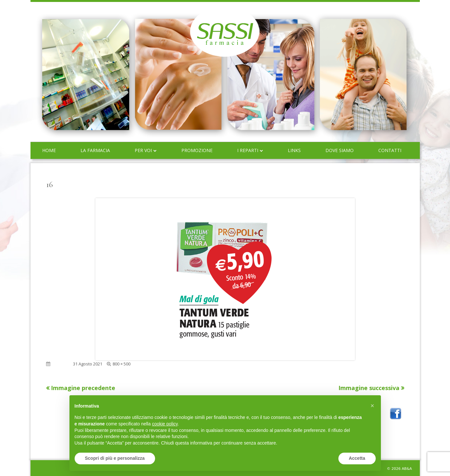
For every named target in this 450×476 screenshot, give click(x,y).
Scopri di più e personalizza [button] (115, 458)
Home (49, 150)
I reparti (248, 150)
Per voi (143, 150)
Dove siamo (340, 150)
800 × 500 (122, 364)
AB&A (407, 469)
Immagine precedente (83, 388)
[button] (372, 406)
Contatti (390, 150)
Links (294, 150)
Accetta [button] (357, 458)
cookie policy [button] (165, 424)
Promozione (197, 150)
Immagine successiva (369, 388)
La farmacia (95, 150)
